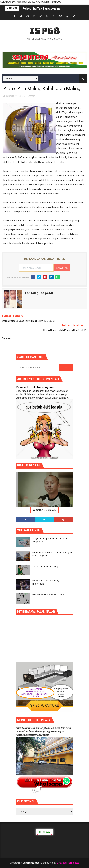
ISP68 (45, 31)
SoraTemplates (31, 863)
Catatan (31, 96)
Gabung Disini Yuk (44, 510)
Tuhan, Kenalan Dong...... (48, 567)
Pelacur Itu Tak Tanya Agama (41, 9)
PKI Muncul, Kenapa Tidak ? (49, 595)
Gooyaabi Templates (68, 863)
